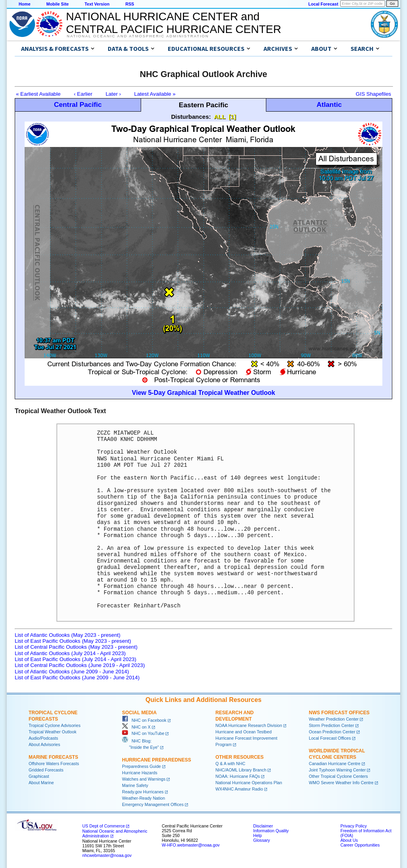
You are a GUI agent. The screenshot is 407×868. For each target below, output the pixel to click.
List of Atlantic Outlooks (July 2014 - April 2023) (70, 653)
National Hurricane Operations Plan (249, 783)
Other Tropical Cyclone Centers (338, 776)
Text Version (97, 4)
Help (258, 835)
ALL (220, 117)
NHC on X (136, 727)
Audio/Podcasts (43, 738)
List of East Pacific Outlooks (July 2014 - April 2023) (76, 659)
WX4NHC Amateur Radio (239, 789)
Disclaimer (263, 826)
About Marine (41, 783)
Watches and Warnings (144, 779)
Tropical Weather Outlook (52, 732)
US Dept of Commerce (104, 826)
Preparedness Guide (141, 766)
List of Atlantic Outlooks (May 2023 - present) (68, 635)
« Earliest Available (38, 94)
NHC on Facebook (144, 720)
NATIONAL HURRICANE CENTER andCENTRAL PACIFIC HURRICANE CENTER (173, 23)
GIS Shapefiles (373, 94)
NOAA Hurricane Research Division (249, 725)
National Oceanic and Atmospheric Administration (138, 36)
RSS (130, 4)
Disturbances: (191, 117)
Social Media (139, 713)
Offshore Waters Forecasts (54, 764)
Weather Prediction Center (334, 719)
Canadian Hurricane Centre (335, 764)
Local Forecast (323, 4)
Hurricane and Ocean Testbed (243, 732)
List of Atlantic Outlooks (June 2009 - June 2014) (72, 672)
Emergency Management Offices (153, 804)
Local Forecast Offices (330, 738)
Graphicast (39, 776)
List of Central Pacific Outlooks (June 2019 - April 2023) (80, 665)
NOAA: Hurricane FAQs (238, 776)
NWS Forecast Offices (339, 713)
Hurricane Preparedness (157, 760)
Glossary (262, 840)
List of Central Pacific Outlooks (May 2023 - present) (76, 647)
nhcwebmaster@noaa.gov (107, 855)
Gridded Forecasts (46, 770)
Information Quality (271, 831)
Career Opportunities (360, 845)
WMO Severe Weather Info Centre (341, 783)
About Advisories (44, 744)
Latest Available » (155, 94)
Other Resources (239, 757)
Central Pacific (78, 104)
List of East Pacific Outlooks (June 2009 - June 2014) (77, 678)
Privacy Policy (353, 826)
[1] (232, 117)
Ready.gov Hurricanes (143, 792)
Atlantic (329, 104)
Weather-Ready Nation (143, 798)
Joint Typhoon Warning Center (337, 770)
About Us (349, 840)
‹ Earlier (83, 94)
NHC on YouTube (143, 733)
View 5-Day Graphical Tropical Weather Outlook (203, 393)
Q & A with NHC (230, 764)
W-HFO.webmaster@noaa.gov (191, 845)
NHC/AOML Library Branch (241, 770)
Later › (113, 94)
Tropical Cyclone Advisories (55, 725)
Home (25, 4)
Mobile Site (58, 4)
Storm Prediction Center (331, 725)
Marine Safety (135, 785)
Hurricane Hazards (140, 773)
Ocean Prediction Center (332, 732)
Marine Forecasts (53, 757)
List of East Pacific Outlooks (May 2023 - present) (73, 641)
